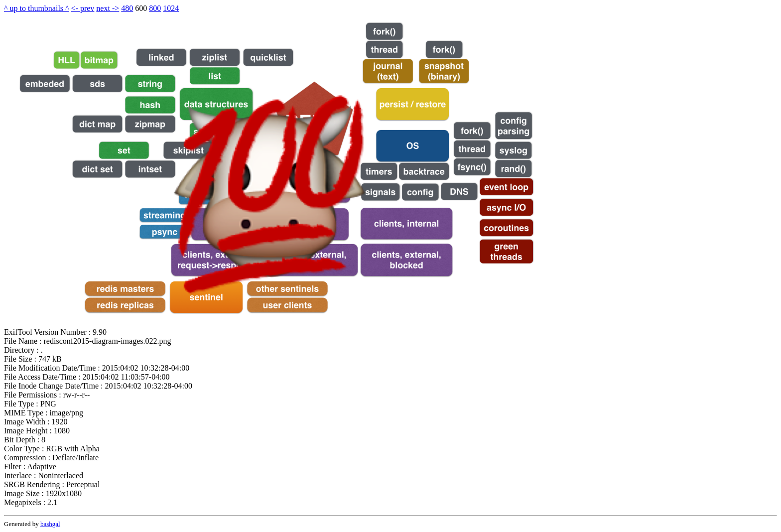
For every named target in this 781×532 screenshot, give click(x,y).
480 (127, 8)
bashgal (50, 524)
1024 (171, 8)
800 (155, 8)
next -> (108, 8)
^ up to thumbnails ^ (37, 8)
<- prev (83, 8)
